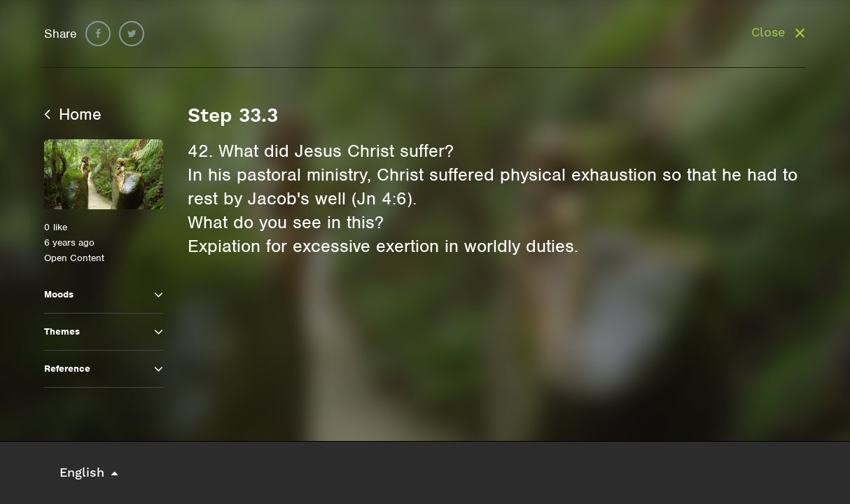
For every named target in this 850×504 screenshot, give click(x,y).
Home (73, 114)
